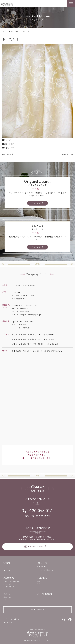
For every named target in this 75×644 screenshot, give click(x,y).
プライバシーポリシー (12, 619)
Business (40, 584)
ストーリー (7, 600)
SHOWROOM (45, 594)
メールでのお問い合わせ (37, 546)
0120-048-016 (37, 511)
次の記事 (65, 154)
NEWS (7, 563)
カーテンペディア (9, 587)
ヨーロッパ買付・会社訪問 (11, 581)
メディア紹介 (7, 584)
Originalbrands (42, 566)
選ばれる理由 (7, 597)
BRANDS (42, 563)
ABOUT (8, 594)
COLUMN (9, 578)
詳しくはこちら (38, 203)
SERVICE (42, 578)
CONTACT (38, 609)
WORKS (8, 571)
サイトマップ (9, 622)
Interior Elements (46, 570)
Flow (39, 581)
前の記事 (10, 154)
